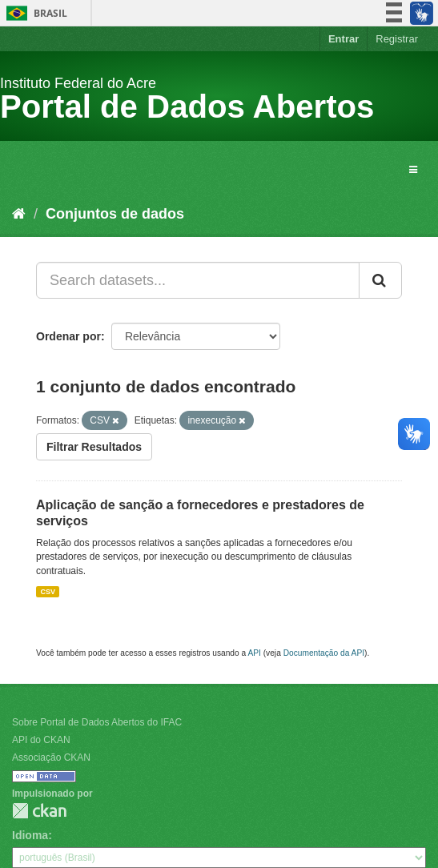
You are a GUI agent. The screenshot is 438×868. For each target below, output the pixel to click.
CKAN (39, 811)
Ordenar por (68, 336)
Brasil (34, 13)
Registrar (397, 39)
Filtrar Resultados (94, 447)
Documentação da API (324, 653)
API (254, 653)
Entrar (344, 39)
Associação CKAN (51, 757)
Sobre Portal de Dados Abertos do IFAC (97, 722)
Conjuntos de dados (115, 214)
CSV (48, 592)
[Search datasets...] (198, 280)
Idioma (30, 835)
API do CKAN (41, 740)
